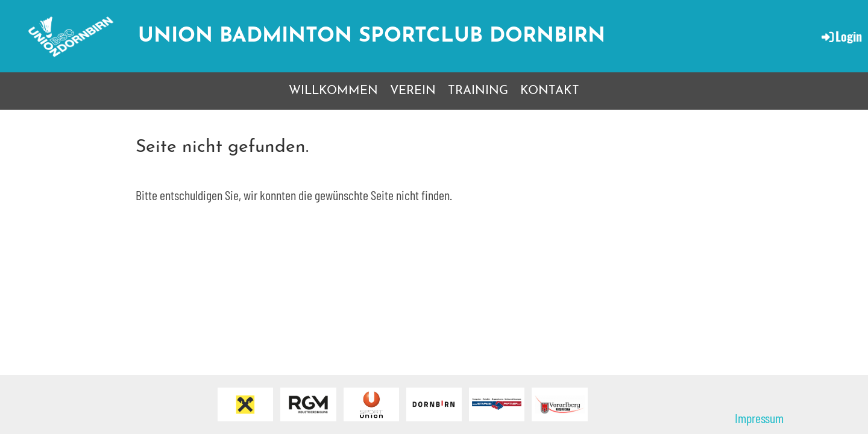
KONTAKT (550, 91)
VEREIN (413, 91)
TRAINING (478, 91)
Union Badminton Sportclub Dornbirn (372, 36)
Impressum (759, 418)
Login (841, 36)
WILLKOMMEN (333, 91)
